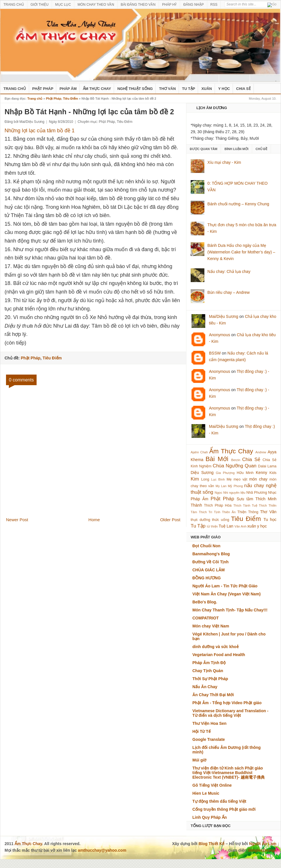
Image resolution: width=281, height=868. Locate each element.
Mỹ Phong (235, 486)
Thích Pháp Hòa (218, 505)
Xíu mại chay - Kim (224, 162)
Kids (273, 473)
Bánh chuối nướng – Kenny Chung (238, 204)
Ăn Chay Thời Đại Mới (213, 695)
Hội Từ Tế (202, 731)
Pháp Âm (68, 89)
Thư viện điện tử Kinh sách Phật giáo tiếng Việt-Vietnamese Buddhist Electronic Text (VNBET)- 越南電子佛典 (229, 773)
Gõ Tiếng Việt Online (212, 785)
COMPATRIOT (206, 618)
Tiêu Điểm (70, 99)
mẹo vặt (240, 479)
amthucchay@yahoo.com (102, 850)
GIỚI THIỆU (40, 5)
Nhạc (272, 493)
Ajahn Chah (199, 452)
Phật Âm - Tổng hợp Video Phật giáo (227, 703)
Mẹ (229, 479)
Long (205, 479)
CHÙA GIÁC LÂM (209, 570)
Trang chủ (35, 99)
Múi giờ (199, 760)
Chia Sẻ (243, 89)
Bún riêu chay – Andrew (229, 292)
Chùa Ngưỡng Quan (235, 466)
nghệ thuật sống (135, 89)
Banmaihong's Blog (211, 554)
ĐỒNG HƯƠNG (207, 578)
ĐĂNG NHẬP (193, 5)
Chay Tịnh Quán (208, 671)
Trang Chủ (15, 89)
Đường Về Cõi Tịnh (210, 562)
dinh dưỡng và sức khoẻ (216, 647)
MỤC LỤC (63, 5)
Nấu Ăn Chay (205, 687)
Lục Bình (218, 479)
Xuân (207, 89)
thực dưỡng (200, 520)
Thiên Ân (229, 512)
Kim (195, 479)
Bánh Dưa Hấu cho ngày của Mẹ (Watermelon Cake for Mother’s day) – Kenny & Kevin (241, 252)
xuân (252, 526)
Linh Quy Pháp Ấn (210, 817)
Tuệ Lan (226, 526)
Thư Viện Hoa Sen (209, 723)
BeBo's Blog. (205, 602)
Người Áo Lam (263, 844)
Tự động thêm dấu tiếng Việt (219, 801)
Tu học (270, 519)
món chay (258, 479)
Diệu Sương (202, 473)
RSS (214, 5)
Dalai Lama (267, 466)
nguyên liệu (237, 493)
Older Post (170, 520)
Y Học (224, 89)
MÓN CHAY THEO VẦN (96, 5)
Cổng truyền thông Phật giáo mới (224, 809)
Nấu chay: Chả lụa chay (229, 271)
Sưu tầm (245, 499)
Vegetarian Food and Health (219, 655)
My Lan (221, 486)
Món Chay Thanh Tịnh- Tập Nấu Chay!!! (230, 610)
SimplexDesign (262, 850)
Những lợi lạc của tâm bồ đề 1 (40, 131)
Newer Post (17, 520)
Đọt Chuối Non (206, 546)
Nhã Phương (257, 493)
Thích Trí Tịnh (209, 512)
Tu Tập (189, 89)
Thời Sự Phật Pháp (210, 679)
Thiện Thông (248, 512)
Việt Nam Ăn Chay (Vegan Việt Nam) (227, 594)
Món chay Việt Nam (211, 626)
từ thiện (212, 526)
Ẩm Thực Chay (97, 89)
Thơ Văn (167, 89)
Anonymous (220, 335)
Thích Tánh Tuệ (245, 505)
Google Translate (209, 739)
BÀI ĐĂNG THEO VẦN (138, 5)
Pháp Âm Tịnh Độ (209, 663)
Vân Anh (240, 526)
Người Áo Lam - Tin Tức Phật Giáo (225, 586)
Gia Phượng (225, 473)
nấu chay (254, 486)
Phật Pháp (43, 89)
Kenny (262, 473)
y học (262, 526)
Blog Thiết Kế (212, 844)
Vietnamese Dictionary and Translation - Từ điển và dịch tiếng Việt (230, 713)
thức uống (221, 520)
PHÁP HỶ (169, 5)
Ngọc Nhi (221, 493)
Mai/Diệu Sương (224, 316)
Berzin (236, 460)
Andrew (261, 452)
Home (94, 520)
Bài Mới (217, 459)
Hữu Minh (245, 473)
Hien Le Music (206, 793)
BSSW (215, 353)
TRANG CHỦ (14, 5)
